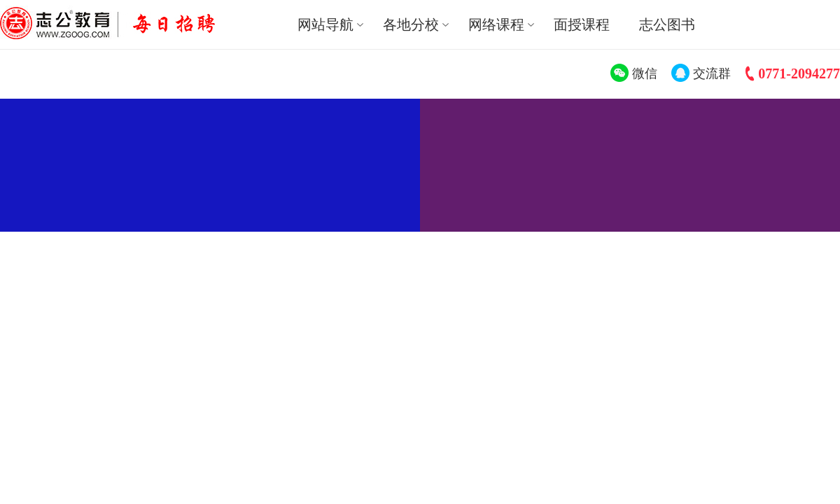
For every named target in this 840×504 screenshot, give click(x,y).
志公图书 (667, 24)
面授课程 (582, 24)
